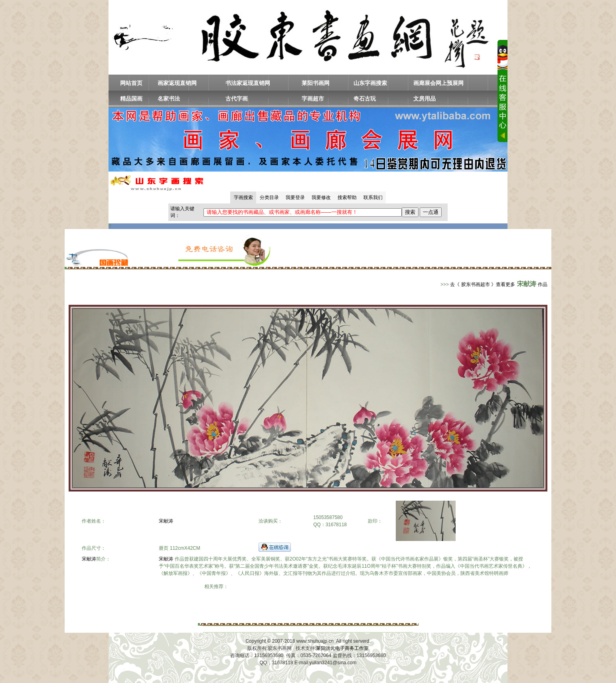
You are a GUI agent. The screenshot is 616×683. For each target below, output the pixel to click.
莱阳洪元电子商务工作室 (342, 648)
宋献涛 (166, 521)
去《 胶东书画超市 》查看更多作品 (499, 284)
